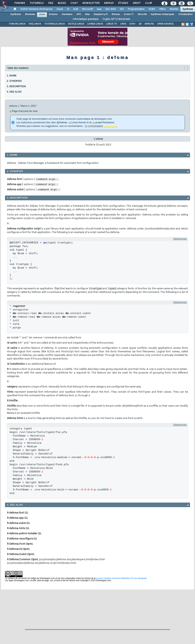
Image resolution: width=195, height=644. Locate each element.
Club (148, 3)
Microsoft (87, 9)
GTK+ (132, 24)
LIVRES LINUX (95, 24)
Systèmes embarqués (162, 14)
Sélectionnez (180, 239)
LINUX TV (112, 24)
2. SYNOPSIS (14, 81)
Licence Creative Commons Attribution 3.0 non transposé (121, 578)
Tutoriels (36, 3)
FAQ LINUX (35, 24)
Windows (30, 14)
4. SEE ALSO (14, 92)
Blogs (62, 3)
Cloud (60, 9)
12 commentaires (94, 126)
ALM (76, 9)
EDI (122, 9)
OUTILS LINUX (76, 24)
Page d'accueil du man (25, 111)
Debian (63, 122)
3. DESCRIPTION (16, 86)
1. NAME (12, 76)
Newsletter (91, 3)
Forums (19, 3)
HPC (79, 14)
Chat (74, 3)
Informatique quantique (86, 19)
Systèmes (188, 9)
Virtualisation (185, 14)
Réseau (116, 14)
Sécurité (142, 14)
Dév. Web (111, 9)
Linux (42, 14)
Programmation (136, 9)
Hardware (67, 14)
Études (123, 3)
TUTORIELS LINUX (55, 24)
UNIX (123, 24)
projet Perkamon (105, 122)
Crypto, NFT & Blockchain (116, 19)
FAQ (50, 3)
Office (162, 9)
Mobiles (174, 9)
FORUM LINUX (17, 24)
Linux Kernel (79, 122)
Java (99, 9)
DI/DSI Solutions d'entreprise (36, 9)
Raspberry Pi (101, 14)
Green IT (129, 14)
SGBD (152, 9)
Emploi (109, 3)
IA (68, 9)
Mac (87, 14)
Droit (136, 3)
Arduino (53, 14)
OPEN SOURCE (165, 24)
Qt (140, 24)
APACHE (149, 24)
